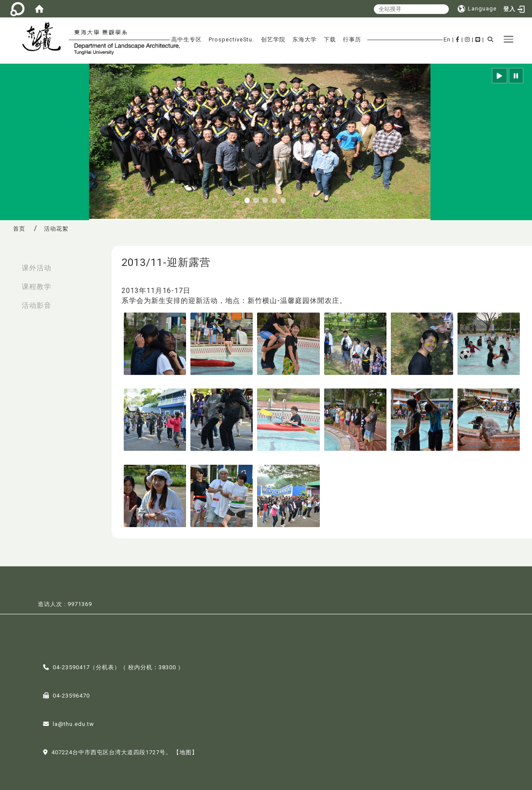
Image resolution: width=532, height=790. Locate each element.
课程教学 (37, 287)
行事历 (352, 39)
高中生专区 (186, 39)
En (447, 39)
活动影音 (37, 305)
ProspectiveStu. (231, 39)
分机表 (105, 666)
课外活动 (37, 268)
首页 (19, 229)
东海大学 (305, 39)
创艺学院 (273, 39)
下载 (330, 39)
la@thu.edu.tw (73, 723)
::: (9, 264)
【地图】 (186, 751)
